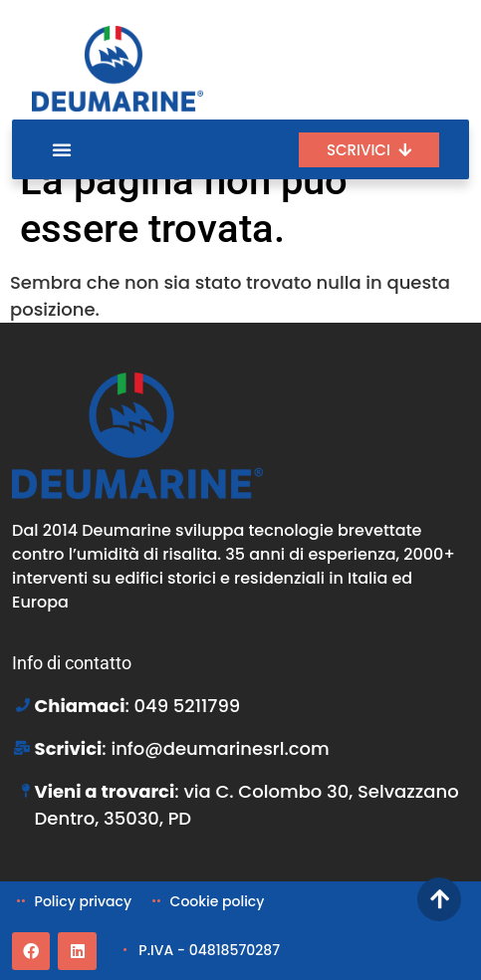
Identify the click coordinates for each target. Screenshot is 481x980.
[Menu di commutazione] (62, 149)
